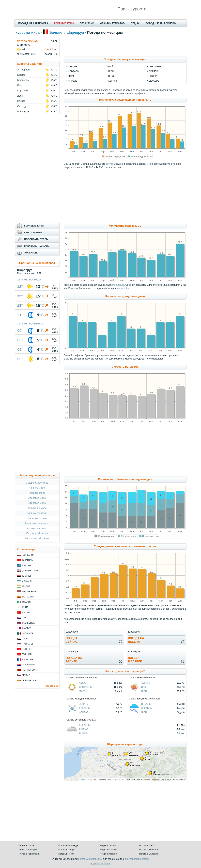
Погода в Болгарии (28, 850)
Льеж (20, 96)
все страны (52, 686)
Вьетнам (28, 560)
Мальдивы (29, 623)
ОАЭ (25, 639)
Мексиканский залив (37, 538)
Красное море (37, 493)
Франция (28, 659)
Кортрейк (23, 91)
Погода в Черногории (29, 854)
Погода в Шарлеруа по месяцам (125, 59)
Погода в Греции (67, 850)
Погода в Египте (26, 845)
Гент (20, 85)
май (111, 67)
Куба (25, 618)
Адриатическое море (37, 523)
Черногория (30, 670)
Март (82, 691)
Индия (26, 586)
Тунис (26, 649)
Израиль (27, 581)
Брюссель (23, 80)
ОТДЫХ (135, 23)
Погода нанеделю (136, 640)
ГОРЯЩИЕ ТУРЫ (64, 23)
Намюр (21, 101)
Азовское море (37, 498)
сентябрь (155, 67)
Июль (145, 687)
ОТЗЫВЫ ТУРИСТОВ (112, 23)
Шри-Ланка (29, 680)
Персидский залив (37, 533)
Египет (27, 576)
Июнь (145, 691)
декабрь (154, 81)
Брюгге (21, 75)
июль (112, 76)
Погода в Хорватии (149, 850)
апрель (73, 81)
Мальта (27, 628)
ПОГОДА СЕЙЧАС (27, 41)
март (71, 76)
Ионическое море (37, 528)
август (113, 81)
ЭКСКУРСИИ (87, 23)
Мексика (28, 633)
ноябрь (154, 76)
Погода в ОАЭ (146, 845)
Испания (28, 597)
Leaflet (82, 780)
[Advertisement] (125, 45)
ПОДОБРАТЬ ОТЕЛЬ (36, 239)
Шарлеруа (75, 32)
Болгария (29, 555)
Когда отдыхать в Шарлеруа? (125, 671)
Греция (27, 565)
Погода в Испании (108, 850)
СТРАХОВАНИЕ (33, 232)
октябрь (154, 71)
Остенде (22, 106)
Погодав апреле (135, 660)
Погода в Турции (107, 845)
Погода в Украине (108, 854)
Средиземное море (37, 483)
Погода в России (67, 854)
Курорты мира (28, 32)
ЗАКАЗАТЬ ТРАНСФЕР (37, 246)
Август (83, 683)
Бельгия (56, 32)
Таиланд (28, 644)
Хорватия (29, 665)
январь (73, 67)
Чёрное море (37, 488)
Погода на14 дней (74, 660)
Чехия (26, 675)
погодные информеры (90, 859)
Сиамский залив (37, 518)
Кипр (25, 607)
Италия (27, 602)
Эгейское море (37, 503)
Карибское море (37, 508)
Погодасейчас (72, 640)
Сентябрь (85, 687)
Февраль (85, 712)
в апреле (119, 285)
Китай (26, 612)
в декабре (125, 288)
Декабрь (84, 708)
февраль (73, 71)
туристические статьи (137, 859)
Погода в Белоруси (149, 854)
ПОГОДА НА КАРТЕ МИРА (33, 23)
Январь (84, 704)
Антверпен (24, 70)
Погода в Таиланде (68, 845)
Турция (27, 654)
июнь (112, 71)
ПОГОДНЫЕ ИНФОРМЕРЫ (161, 23)
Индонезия (30, 592)
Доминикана (31, 571)
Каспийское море (37, 513)
